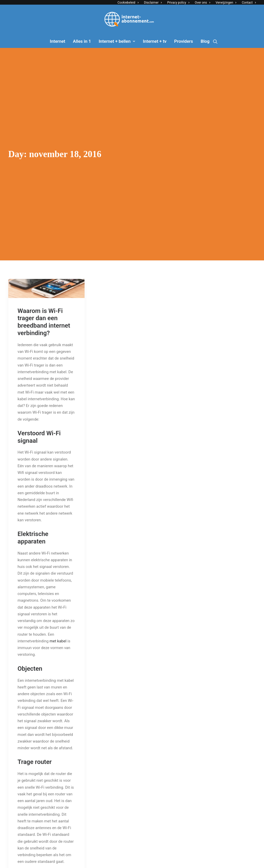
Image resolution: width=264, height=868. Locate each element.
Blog (205, 41)
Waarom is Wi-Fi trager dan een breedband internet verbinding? (44, 316)
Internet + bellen (117, 41)
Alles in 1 (82, 41)
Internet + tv (155, 41)
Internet (57, 41)
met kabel (58, 635)
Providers (184, 41)
